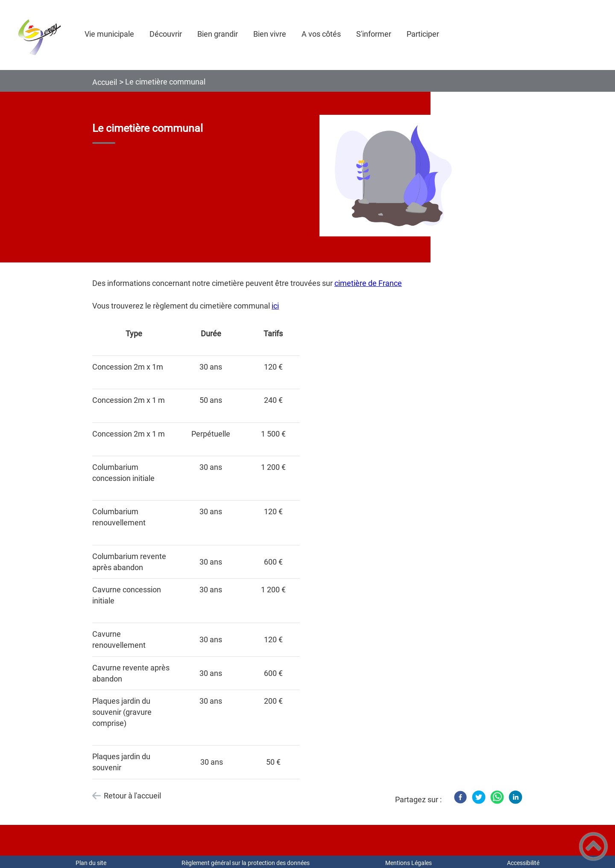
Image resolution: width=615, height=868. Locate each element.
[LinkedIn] (515, 797)
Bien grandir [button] (218, 34)
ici (275, 306)
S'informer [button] (374, 34)
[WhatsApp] (497, 797)
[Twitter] (479, 797)
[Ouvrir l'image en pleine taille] (393, 176)
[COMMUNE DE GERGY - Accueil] (38, 35)
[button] (593, 846)
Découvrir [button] (166, 34)
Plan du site (91, 863)
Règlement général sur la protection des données (246, 863)
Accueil (105, 82)
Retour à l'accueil (132, 796)
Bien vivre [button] (270, 34)
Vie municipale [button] (109, 34)
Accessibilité (523, 863)
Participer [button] (423, 34)
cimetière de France (368, 283)
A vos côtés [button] (321, 34)
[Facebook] (460, 797)
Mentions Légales (409, 863)
